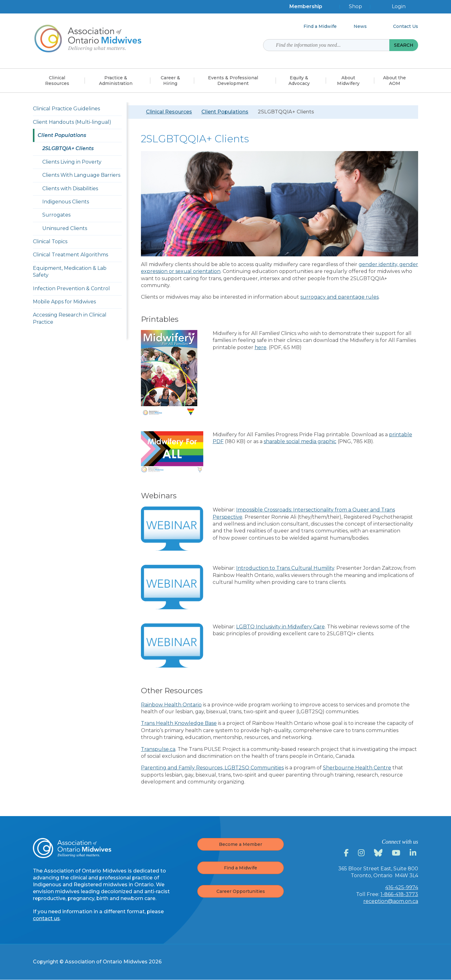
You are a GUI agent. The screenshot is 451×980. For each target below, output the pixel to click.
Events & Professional (233, 81)
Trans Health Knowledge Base (179, 723)
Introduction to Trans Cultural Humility (285, 568)
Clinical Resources (169, 112)
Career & (170, 81)
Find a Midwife (241, 868)
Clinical (57, 81)
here (261, 347)
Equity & (299, 81)
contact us (46, 918)
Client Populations (225, 112)
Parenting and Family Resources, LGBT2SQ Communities (212, 768)
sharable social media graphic (300, 441)
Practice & (116, 81)
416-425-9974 (402, 887)
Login (399, 6)
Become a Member (241, 844)
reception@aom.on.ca (391, 901)
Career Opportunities (241, 891)
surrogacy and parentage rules (340, 297)
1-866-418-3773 (399, 894)
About (348, 81)
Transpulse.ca (158, 749)
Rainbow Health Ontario (171, 705)
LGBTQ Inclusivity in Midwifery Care (280, 627)
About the (394, 81)
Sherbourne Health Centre (357, 768)
